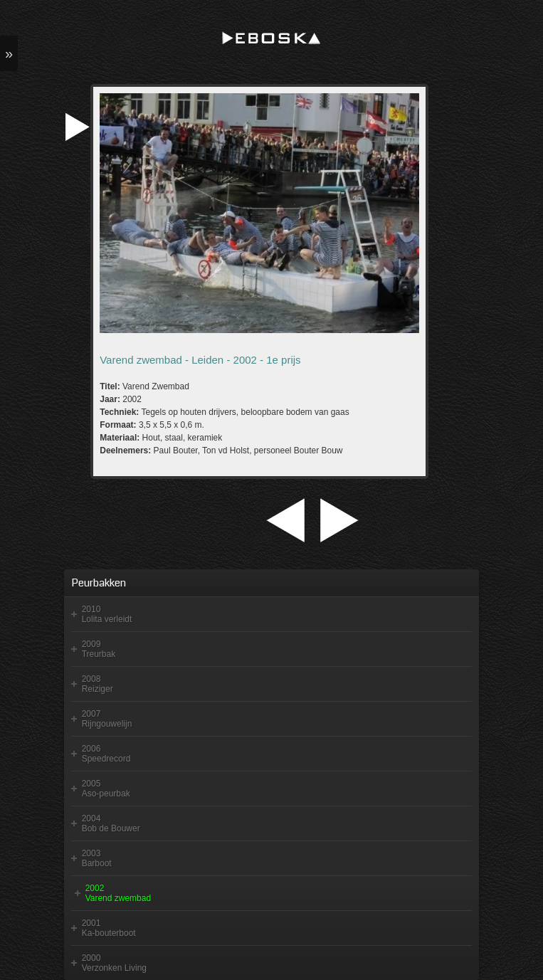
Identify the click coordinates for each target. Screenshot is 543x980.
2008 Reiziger (97, 684)
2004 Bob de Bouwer (111, 823)
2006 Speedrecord (106, 754)
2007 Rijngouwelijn (107, 719)
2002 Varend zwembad (118, 893)
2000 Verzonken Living (114, 963)
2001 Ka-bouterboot (109, 928)
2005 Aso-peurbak (106, 789)
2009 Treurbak (99, 649)
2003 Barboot (97, 858)
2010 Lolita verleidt (107, 614)
